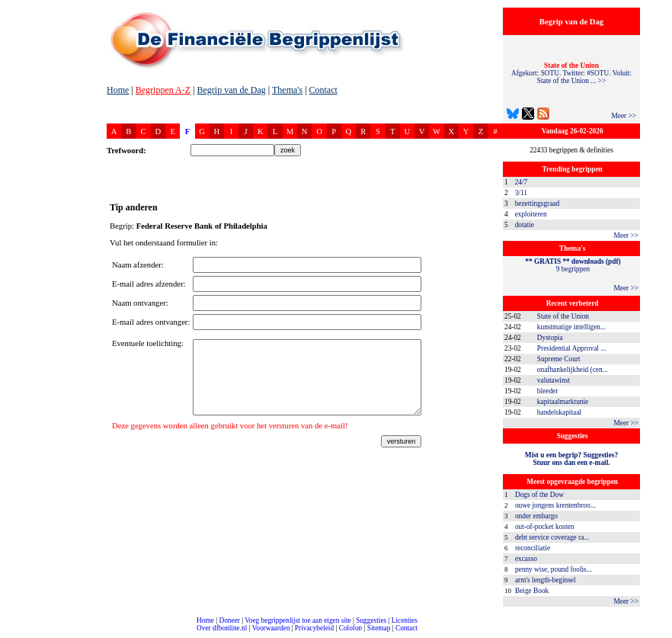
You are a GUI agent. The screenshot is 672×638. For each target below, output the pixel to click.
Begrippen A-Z (163, 90)
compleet (8, 634)
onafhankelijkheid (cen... (573, 370)
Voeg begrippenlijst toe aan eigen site (298, 620)
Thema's (287, 90)
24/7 (522, 182)
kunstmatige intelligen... (571, 327)
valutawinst (554, 380)
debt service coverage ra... (552, 537)
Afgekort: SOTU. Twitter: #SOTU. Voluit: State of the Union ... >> (571, 73)
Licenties (405, 620)
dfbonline (658, 634)
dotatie (525, 225)
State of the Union (563, 316)
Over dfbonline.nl (222, 628)
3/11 (521, 193)
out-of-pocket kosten (544, 527)
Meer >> (624, 116)
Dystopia (550, 338)
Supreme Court (559, 359)
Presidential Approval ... (571, 348)
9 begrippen (573, 265)
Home (118, 90)
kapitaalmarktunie (563, 402)
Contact (323, 90)
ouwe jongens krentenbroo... (555, 505)
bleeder (547, 391)
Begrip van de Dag (231, 90)
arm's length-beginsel (546, 580)
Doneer (229, 620)
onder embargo (536, 516)
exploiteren (531, 214)
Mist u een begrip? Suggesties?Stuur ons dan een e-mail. (571, 459)
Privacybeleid (314, 628)
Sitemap (379, 628)
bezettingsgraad (538, 204)
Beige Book (532, 591)
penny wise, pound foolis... (554, 569)
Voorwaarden (271, 628)
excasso (526, 559)
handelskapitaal (559, 412)
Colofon (351, 628)
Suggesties (371, 620)
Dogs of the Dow (539, 495)
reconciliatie (533, 548)
